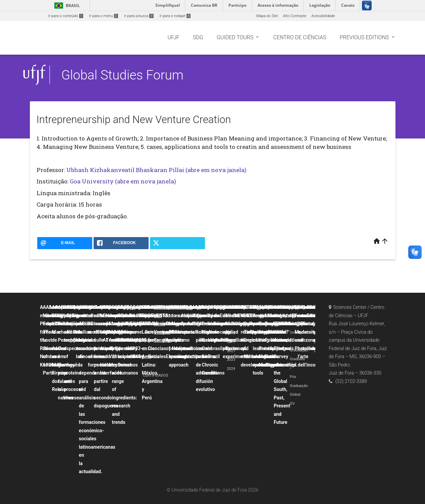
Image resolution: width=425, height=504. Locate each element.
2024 (231, 369)
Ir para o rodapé (175, 16)
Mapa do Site (267, 16)
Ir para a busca (139, 16)
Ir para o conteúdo (66, 16)
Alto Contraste (295, 16)
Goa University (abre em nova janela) (123, 181)
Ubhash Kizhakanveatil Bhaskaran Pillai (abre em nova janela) (156, 170)
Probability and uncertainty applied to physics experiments (236, 332)
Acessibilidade (323, 16)
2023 (231, 360)
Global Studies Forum (122, 75)
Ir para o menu (104, 16)
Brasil (66, 6)
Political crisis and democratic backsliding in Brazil (220, 332)
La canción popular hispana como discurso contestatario (192, 332)
